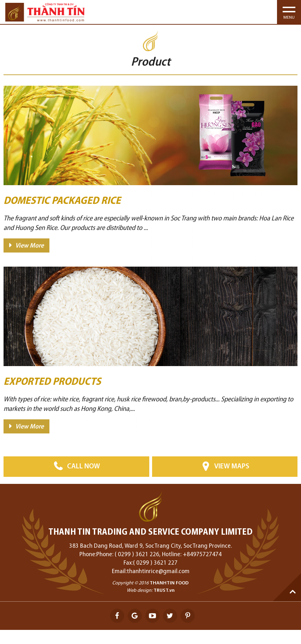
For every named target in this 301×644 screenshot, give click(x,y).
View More (29, 246)
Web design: (140, 591)
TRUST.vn (164, 591)
